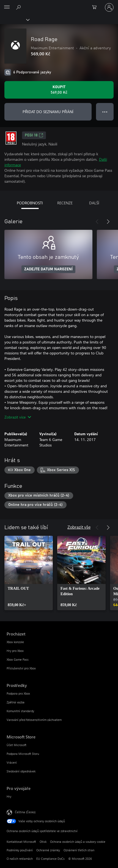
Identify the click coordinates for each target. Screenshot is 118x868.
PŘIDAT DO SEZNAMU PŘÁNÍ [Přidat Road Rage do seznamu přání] (48, 112)
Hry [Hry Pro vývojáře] (9, 796)
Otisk (43, 842)
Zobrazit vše (79, 527)
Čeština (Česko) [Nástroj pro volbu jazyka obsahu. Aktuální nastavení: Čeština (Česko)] (25, 812)
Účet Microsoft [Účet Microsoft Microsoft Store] (17, 745)
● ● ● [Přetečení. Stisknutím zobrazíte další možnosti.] (105, 112)
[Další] (108, 222)
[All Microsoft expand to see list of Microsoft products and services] (7, 7)
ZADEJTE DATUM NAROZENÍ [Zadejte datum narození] (48, 269)
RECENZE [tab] (65, 203)
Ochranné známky (48, 850)
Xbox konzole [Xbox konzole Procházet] (15, 642)
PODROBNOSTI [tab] (30, 203)
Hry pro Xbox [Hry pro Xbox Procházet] (15, 651)
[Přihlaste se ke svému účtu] (109, 7)
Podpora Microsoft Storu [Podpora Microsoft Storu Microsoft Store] (23, 754)
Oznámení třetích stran (79, 850)
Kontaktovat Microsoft (21, 842)
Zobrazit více (18, 417)
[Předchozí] (97, 222)
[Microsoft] (59, 4)
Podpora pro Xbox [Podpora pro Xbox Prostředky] (18, 693)
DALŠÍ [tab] (94, 203)
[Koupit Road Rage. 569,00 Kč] (59, 90)
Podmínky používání (20, 850)
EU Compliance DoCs (50, 859)
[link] (29, 573)
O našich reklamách (20, 859)
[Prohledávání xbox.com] (19, 7)
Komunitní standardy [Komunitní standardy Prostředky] (20, 711)
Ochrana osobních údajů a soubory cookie (78, 842)
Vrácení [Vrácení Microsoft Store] (12, 762)
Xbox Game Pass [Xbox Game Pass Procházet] (18, 659)
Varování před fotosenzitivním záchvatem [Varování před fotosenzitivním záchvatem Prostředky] (34, 720)
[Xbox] (14, 19)
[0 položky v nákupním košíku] (96, 7)
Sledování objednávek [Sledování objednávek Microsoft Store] (21, 771)
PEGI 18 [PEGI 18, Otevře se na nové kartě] (34, 135)
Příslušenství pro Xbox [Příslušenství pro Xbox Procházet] (21, 668)
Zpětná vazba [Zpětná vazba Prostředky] (16, 702)
